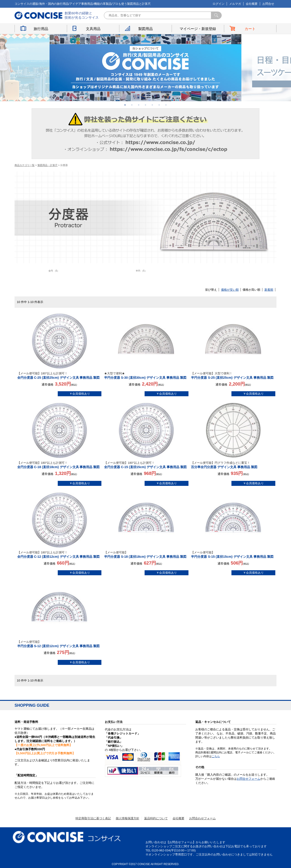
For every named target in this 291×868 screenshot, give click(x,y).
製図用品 (145, 29)
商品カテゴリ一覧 (25, 165)
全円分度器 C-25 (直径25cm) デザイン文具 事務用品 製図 (59, 375)
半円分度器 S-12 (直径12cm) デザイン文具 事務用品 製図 (59, 644)
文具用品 (93, 29)
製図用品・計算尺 (48, 165)
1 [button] (125, 105)
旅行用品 (41, 29)
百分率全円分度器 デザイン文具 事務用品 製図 (233, 465)
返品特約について (156, 818)
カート (250, 29)
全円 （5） (54, 271)
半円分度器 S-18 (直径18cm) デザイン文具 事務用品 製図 (146, 554)
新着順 (269, 290)
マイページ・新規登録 (198, 29)
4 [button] (145, 105)
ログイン (218, 4)
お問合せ (268, 4)
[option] (145, 68)
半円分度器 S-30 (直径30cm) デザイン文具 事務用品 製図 (146, 375)
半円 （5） (141, 271)
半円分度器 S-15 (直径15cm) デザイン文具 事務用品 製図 (233, 554)
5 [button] (152, 105)
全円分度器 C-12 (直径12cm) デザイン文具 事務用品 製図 (59, 554)
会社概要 (252, 4)
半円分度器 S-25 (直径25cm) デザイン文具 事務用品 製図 (233, 375)
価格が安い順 (230, 290)
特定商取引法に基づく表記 (93, 818)
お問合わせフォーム (202, 818)
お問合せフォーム (248, 779)
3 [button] (139, 105)
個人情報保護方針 (128, 818)
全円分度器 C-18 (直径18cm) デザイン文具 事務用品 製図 (59, 465)
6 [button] (159, 105)
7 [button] (166, 105)
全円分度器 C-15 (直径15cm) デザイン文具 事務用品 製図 (146, 465)
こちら (216, 756)
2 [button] (132, 105)
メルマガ (235, 4)
